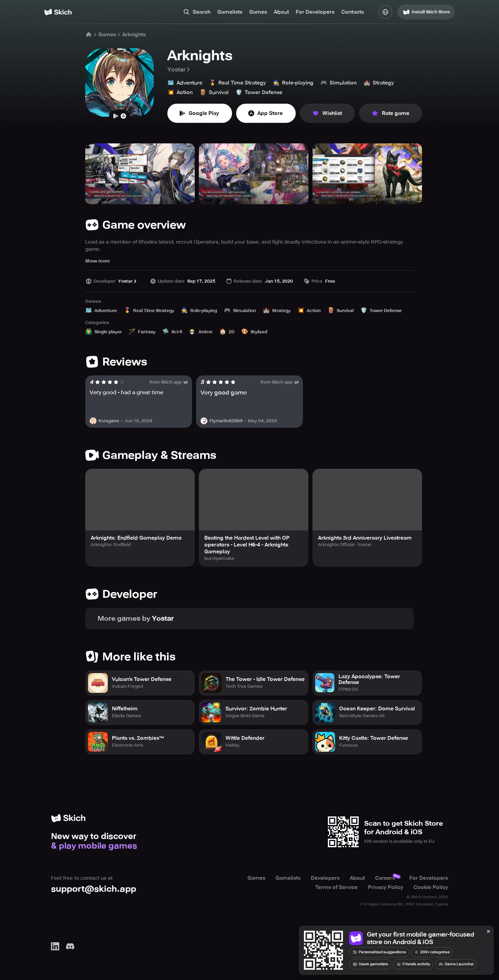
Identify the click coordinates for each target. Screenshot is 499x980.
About (281, 12)
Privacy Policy (386, 887)
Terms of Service (336, 887)
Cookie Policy (431, 887)
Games (258, 12)
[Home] (58, 12)
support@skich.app (94, 889)
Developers (325, 878)
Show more (98, 261)
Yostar (179, 69)
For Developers (315, 12)
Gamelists (230, 12)
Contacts (353, 12)
